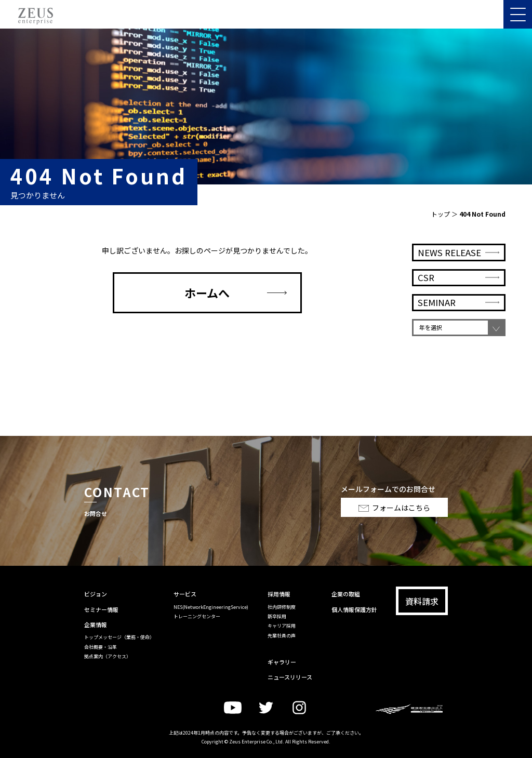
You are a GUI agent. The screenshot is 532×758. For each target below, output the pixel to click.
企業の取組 (346, 594)
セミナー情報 (101, 609)
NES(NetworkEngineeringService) (211, 607)
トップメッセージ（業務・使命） (119, 637)
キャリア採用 (282, 626)
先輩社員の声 (282, 636)
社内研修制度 (282, 607)
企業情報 (96, 624)
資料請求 (422, 601)
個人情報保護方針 (354, 609)
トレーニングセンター (197, 616)
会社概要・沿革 (101, 647)
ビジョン (96, 594)
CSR (426, 287)
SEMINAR (437, 312)
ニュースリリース (290, 677)
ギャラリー (282, 662)
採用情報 (279, 594)
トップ (441, 214)
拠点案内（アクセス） (108, 656)
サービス (185, 594)
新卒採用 (277, 616)
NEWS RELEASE (449, 262)
